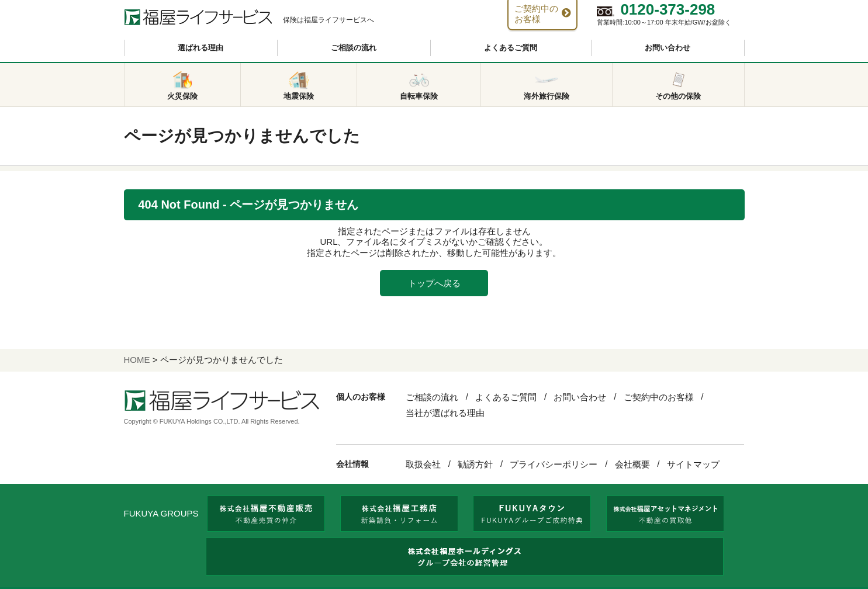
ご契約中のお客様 (659, 397)
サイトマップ (693, 464)
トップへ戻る (434, 283)
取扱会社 (423, 464)
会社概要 (632, 464)
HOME (137, 360)
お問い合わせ (668, 48)
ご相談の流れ (354, 48)
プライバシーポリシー (554, 464)
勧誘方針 (475, 464)
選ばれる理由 (200, 48)
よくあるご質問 (511, 48)
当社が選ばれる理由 (445, 413)
